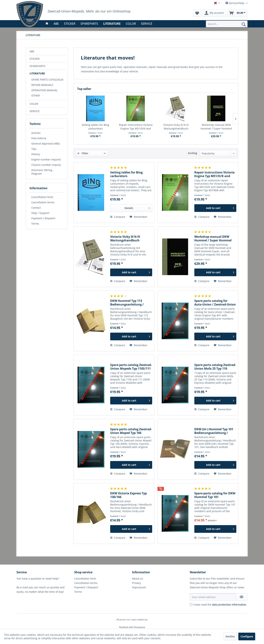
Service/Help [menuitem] (235, 3)
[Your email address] (213, 597)
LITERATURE (37, 73)
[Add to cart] (215, 208)
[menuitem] (227, 24)
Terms (35, 224)
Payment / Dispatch (43, 218)
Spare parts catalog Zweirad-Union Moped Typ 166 (131, 431)
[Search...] (227, 24)
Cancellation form (42, 197)
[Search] (244, 24)
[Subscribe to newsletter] (242, 597)
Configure (247, 636)
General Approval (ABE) (46, 144)
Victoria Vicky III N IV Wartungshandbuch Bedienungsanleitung (176, 127)
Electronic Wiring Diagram (42, 172)
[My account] (214, 13)
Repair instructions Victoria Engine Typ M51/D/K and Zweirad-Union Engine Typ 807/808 (136, 127)
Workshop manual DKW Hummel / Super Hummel (216, 127)
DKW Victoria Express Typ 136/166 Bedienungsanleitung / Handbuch (129, 495)
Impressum (139, 587)
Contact (36, 208)
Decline (230, 636)
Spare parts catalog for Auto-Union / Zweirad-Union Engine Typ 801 (215, 303)
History (36, 154)
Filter (83, 153)
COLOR (34, 104)
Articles (36, 133)
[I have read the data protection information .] (191, 604)
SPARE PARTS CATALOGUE (47, 80)
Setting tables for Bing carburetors (95, 127)
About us (137, 579)
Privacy (136, 583)
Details (137, 207)
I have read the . (220, 605)
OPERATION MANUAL (44, 90)
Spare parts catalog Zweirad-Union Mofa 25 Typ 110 (215, 367)
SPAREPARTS (37, 66)
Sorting (192, 153)
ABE (32, 51)
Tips (34, 149)
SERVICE (35, 111)
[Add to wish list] (139, 217)
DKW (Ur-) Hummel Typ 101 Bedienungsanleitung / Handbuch (214, 431)
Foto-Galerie (39, 138)
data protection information (229, 605)
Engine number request (46, 159)
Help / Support (40, 213)
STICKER (35, 59)
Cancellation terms (43, 202)
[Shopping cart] (237, 13)
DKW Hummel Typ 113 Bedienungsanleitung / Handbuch (127, 303)
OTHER (36, 96)
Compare (118, 217)
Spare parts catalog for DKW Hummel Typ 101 (215, 495)
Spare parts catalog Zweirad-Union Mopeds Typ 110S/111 (131, 367)
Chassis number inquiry (46, 165)
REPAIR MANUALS (42, 85)
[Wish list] (197, 13)
